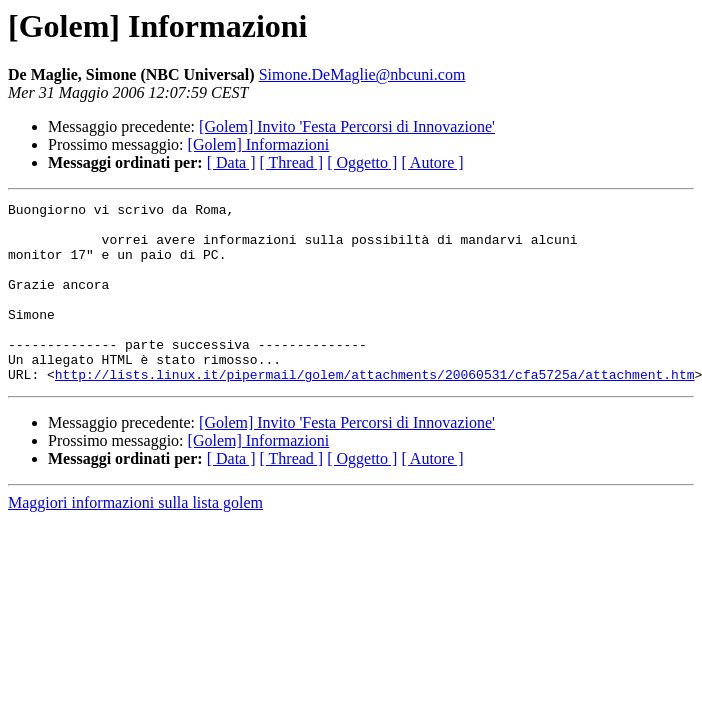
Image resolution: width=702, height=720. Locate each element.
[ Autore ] (432, 162)
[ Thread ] (292, 162)
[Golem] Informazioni (259, 144)
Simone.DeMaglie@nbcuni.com (362, 74)
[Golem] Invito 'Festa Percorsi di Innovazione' (347, 126)
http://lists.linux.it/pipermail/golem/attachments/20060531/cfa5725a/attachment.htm (375, 410)
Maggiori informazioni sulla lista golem (135, 538)
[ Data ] (231, 162)
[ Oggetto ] (362, 162)
